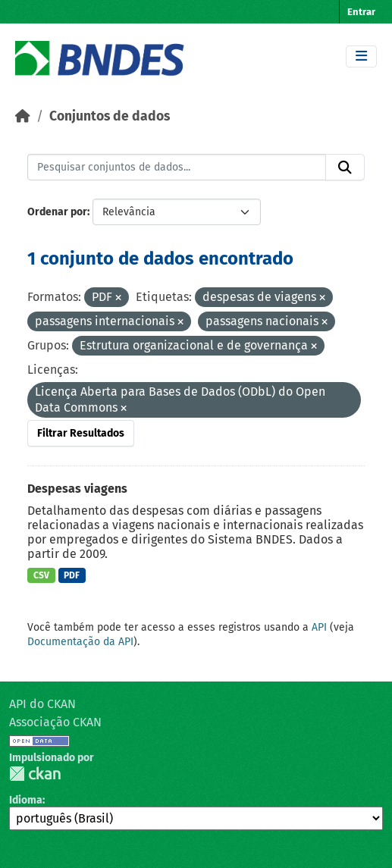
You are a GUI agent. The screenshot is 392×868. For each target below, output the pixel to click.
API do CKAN (42, 704)
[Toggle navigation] (361, 56)
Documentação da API (80, 642)
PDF (72, 575)
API (319, 627)
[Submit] (345, 168)
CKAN (35, 774)
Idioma (26, 800)
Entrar (361, 12)
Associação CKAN (55, 722)
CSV (41, 575)
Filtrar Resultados (81, 433)
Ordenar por (57, 212)
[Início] (23, 116)
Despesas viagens (77, 489)
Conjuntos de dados (110, 116)
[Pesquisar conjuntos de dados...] (177, 168)
